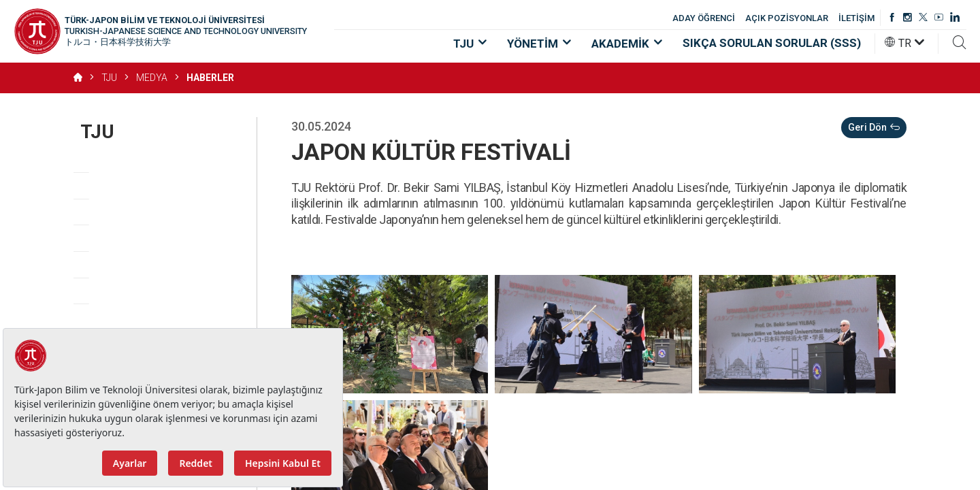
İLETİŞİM (856, 18)
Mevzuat (104, 264)
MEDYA (152, 78)
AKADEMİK (627, 44)
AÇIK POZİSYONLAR (787, 18)
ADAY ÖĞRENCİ (704, 18)
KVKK (150, 317)
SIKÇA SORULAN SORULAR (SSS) (772, 43)
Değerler (104, 212)
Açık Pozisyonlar (126, 291)
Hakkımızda (112, 160)
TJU (470, 44)
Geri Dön (874, 128)
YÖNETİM (539, 44)
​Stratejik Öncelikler (133, 238)
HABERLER (210, 78)
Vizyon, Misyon (122, 185)
